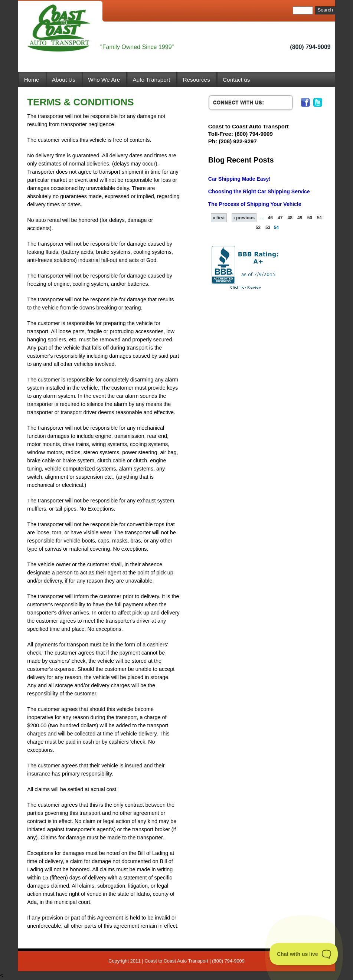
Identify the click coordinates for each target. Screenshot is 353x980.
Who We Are (104, 80)
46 (270, 218)
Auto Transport (151, 80)
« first (219, 218)
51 (319, 218)
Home (32, 80)
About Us (64, 80)
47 (280, 218)
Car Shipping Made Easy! (239, 179)
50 (310, 218)
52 (258, 227)
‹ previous (244, 218)
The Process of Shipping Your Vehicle (255, 204)
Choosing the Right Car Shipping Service (259, 191)
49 (300, 218)
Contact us (236, 80)
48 (290, 218)
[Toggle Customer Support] (304, 954)
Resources (196, 80)
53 (268, 227)
